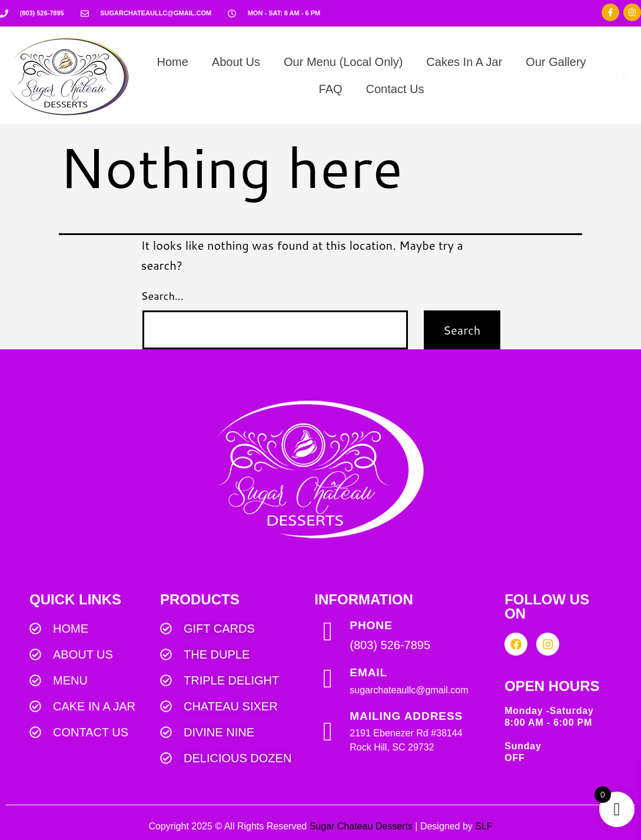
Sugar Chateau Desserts (361, 826)
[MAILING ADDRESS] (328, 732)
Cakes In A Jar (464, 62)
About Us (236, 62)
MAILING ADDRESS (406, 716)
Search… (162, 296)
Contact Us (395, 89)
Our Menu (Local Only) (343, 62)
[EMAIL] (328, 679)
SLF (484, 826)
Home (172, 62)
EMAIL (368, 672)
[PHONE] (328, 632)
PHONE (371, 625)
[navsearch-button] (625, 75)
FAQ (331, 89)
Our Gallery (556, 62)
